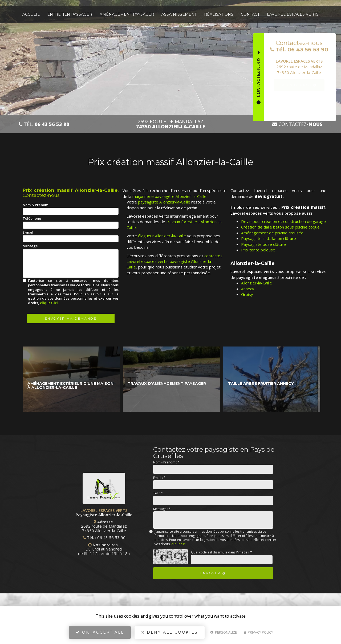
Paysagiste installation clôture (269, 238)
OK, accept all (100, 632)
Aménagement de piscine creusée (272, 233)
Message (30, 246)
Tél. (44, 124)
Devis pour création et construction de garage (283, 221)
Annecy (248, 289)
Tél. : (158, 493)
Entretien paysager (70, 14)
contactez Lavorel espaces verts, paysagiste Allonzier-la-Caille (174, 261)
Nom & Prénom (35, 205)
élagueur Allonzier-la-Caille (162, 236)
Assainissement (179, 14)
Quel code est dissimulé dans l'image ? (222, 552)
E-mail (28, 232)
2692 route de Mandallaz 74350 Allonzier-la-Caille (75, 526)
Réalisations (219, 14)
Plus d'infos (299, 85)
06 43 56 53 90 (83, 537)
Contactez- (297, 124)
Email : (159, 478)
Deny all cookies (169, 632)
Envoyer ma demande (71, 318)
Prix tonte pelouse (258, 250)
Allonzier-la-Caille (257, 283)
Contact (250, 14)
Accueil (31, 14)
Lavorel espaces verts (293, 14)
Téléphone (32, 218)
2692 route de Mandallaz (170, 124)
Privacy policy (258, 632)
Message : (162, 509)
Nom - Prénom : (166, 462)
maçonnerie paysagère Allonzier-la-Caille (169, 196)
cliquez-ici (49, 303)
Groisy (247, 294)
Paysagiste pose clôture (263, 244)
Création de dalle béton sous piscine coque (280, 227)
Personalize (224, 632)
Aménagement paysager (127, 14)
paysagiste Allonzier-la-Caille (164, 202)
